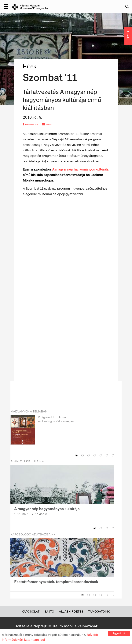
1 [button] (76, 455)
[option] (62, 434)
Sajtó (49, 612)
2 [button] (82, 455)
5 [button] (101, 455)
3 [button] (89, 455)
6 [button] (107, 455)
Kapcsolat (31, 612)
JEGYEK (128, 36)
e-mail (47, 124)
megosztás (30, 124)
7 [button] (113, 455)
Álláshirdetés (71, 612)
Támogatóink (99, 612)
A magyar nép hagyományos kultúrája (80, 169)
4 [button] (95, 455)
